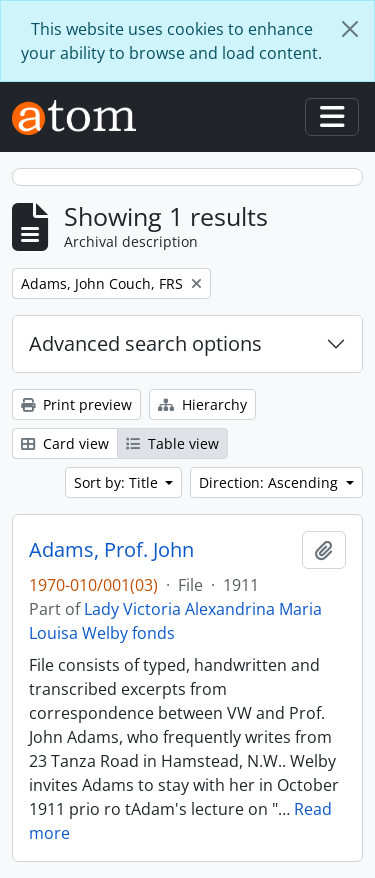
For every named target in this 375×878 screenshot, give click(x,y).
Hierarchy (202, 404)
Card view (65, 443)
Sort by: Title (118, 482)
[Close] (350, 29)
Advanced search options (145, 343)
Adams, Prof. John (111, 550)
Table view (172, 443)
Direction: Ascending (270, 482)
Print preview (76, 404)
